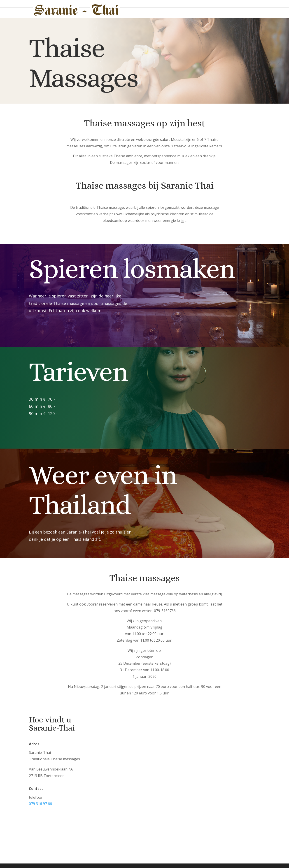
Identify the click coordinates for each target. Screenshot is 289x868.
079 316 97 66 (40, 804)
